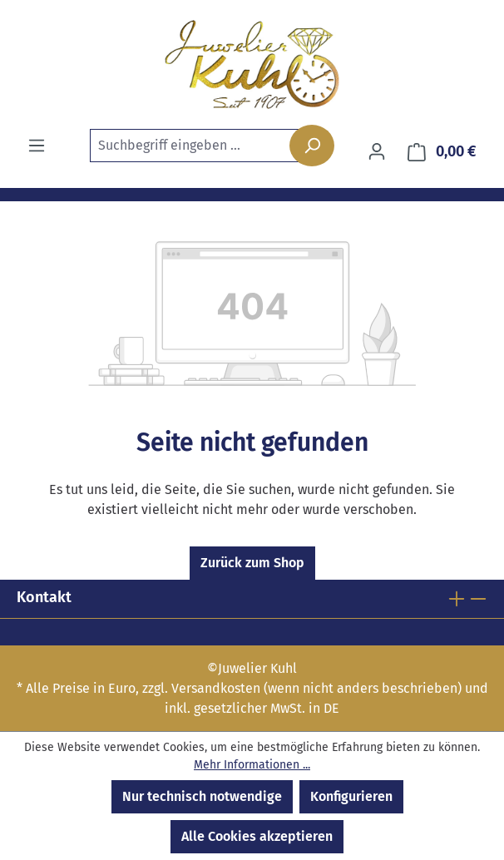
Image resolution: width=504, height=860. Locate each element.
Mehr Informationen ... (252, 765)
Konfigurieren (351, 796)
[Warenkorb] (442, 152)
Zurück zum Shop (252, 563)
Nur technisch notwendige (202, 796)
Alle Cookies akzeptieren (257, 836)
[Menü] (37, 146)
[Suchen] (312, 146)
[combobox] (207, 146)
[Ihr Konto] (377, 151)
